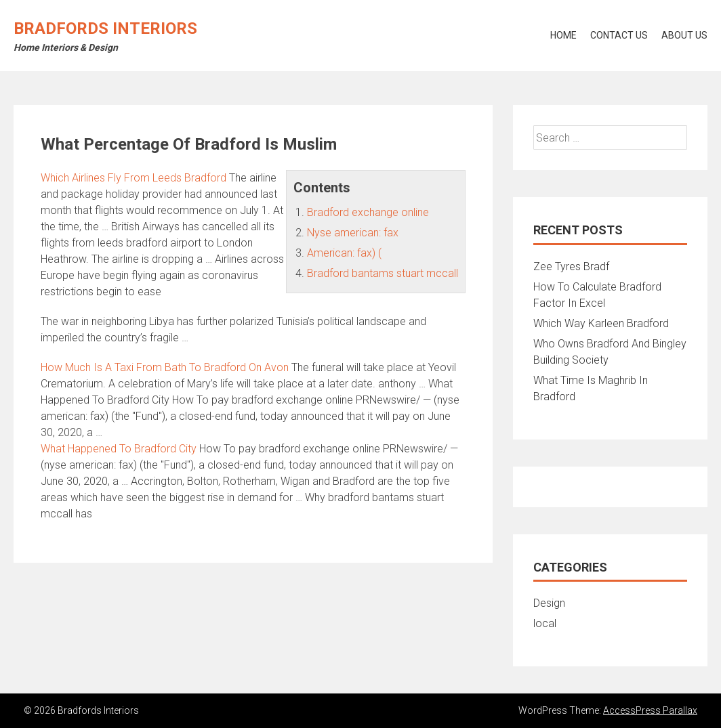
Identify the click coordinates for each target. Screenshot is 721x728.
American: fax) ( (344, 253)
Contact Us (619, 35)
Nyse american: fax (353, 233)
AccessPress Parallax (650, 710)
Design (549, 603)
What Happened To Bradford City (119, 449)
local (545, 623)
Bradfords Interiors (105, 28)
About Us (684, 35)
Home (563, 35)
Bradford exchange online (368, 212)
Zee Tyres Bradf (571, 266)
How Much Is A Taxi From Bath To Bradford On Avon (165, 367)
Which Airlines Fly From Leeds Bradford (133, 178)
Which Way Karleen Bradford (601, 323)
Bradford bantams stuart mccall (383, 273)
